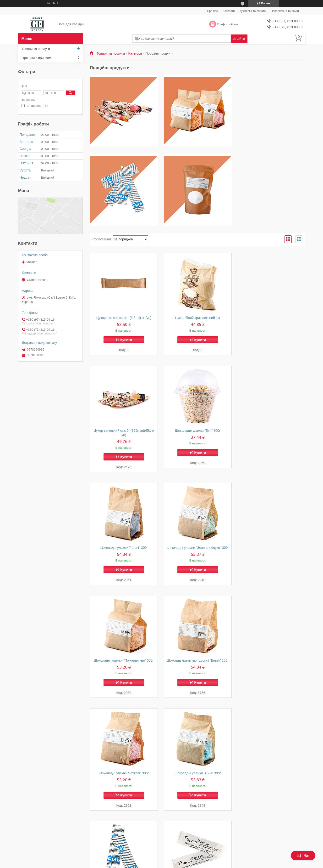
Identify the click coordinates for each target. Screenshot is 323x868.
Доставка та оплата (253, 11)
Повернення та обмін (285, 11)
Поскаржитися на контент (153, 863)
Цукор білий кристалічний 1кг (197, 318)
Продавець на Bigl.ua (161, 859)
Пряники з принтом (37, 58)
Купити (126, 340)
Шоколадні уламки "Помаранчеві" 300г (124, 552)
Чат (303, 856)
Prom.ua (184, 855)
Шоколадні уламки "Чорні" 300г (197, 435)
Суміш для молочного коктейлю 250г (124, 782)
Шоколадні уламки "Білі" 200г (124, 435)
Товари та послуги (111, 53)
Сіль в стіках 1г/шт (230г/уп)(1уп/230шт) (197, 665)
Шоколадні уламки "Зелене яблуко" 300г (271, 437)
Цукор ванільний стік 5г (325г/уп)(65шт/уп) (271, 320)
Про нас (212, 11)
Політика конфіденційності (190, 863)
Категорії (135, 53)
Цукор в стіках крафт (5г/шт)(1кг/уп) (124, 318)
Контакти (229, 11)
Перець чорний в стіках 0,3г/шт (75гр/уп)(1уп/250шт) (271, 667)
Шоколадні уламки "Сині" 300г (124, 665)
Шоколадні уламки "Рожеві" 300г (271, 552)
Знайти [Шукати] (239, 39)
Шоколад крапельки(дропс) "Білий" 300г (197, 552)
